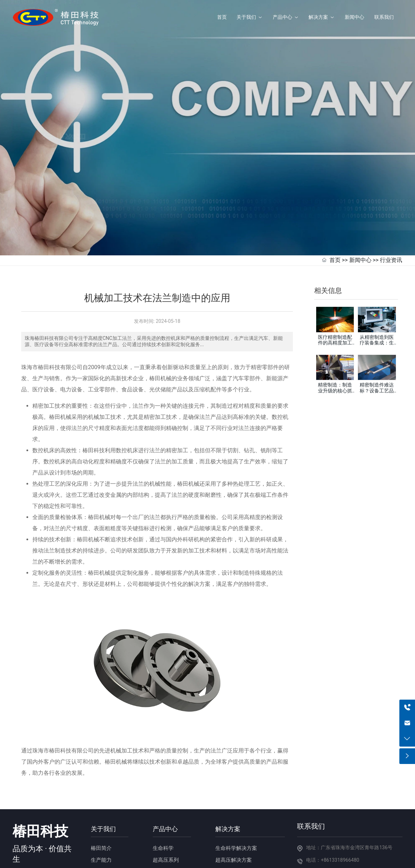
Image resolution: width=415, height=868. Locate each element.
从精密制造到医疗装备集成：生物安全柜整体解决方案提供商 (377, 308)
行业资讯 (391, 223)
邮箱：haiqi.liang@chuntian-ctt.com (345, 835)
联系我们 (311, 789)
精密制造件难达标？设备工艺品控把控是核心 (377, 353)
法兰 (138, 446)
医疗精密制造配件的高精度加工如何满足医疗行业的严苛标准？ (335, 308)
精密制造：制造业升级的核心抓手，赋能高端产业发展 (335, 356)
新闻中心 (360, 223)
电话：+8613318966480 (333, 823)
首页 (335, 223)
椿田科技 (40, 794)
